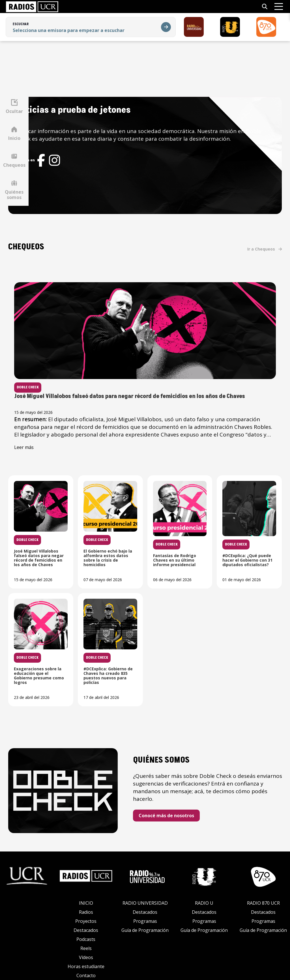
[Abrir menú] (279, 7)
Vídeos (86, 947)
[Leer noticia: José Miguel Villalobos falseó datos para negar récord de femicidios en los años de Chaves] (166, 368)
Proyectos (86, 911)
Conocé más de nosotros (192, 810)
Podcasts (86, 929)
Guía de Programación (145, 920)
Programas (145, 911)
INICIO (86, 893)
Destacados (86, 920)
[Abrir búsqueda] (265, 7)
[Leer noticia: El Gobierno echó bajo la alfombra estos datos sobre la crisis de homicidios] (166, 527)
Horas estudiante (86, 957)
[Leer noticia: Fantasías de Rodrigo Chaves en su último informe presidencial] (245, 527)
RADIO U (204, 893)
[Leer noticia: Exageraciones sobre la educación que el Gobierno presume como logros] (166, 645)
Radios (86, 902)
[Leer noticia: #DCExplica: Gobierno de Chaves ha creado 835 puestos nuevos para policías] (245, 645)
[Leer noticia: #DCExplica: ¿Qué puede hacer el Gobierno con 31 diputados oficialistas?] (87, 645)
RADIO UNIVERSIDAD (145, 893)
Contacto (86, 966)
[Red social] (83, 168)
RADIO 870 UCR (263, 893)
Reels (86, 938)
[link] (32, 7)
